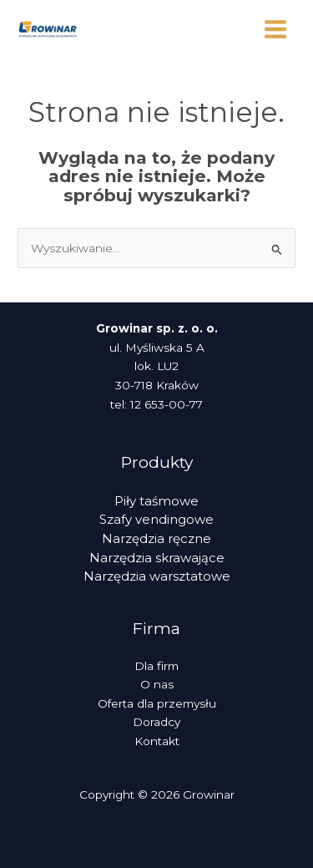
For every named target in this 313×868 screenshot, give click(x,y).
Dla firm (156, 666)
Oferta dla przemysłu (157, 703)
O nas (157, 684)
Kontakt (157, 741)
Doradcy (156, 722)
